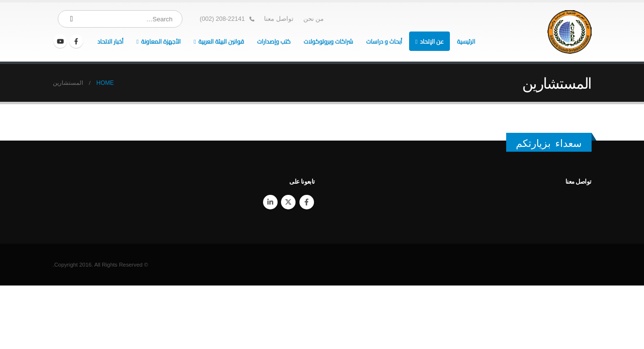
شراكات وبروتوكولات (329, 41)
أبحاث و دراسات (384, 41)
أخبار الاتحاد (110, 41)
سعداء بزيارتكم (549, 143)
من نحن (314, 19)
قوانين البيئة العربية (221, 41)
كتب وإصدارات (274, 41)
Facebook (307, 202)
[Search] (72, 19)
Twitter (288, 202)
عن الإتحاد (432, 41)
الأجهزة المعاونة (161, 41)
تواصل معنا (279, 19)
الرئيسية (466, 41)
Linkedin (270, 202)
